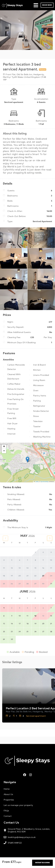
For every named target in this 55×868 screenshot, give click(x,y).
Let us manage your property (18, 805)
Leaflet (36, 482)
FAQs (6, 811)
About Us (8, 794)
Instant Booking (42, 863)
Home (7, 789)
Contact (8, 816)
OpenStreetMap (44, 482)
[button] (27, 460)
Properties (9, 800)
